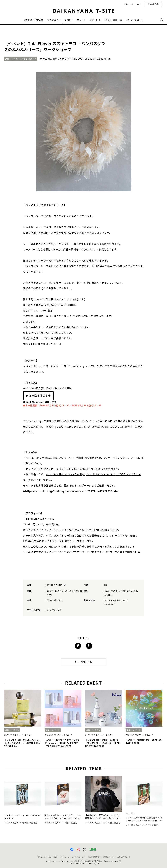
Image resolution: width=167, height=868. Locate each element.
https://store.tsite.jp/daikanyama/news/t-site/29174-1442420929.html (72, 491)
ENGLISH (129, 4)
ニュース (81, 20)
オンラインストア (135, 20)
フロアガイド (54, 20)
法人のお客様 (153, 4)
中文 (139, 4)
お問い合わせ (41, 857)
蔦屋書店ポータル (108, 857)
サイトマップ (65, 857)
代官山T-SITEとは (113, 20)
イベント (69, 20)
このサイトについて (78, 857)
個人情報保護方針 (94, 857)
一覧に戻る (85, 662)
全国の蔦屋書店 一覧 (124, 857)
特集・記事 (95, 20)
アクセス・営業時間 (33, 20)
